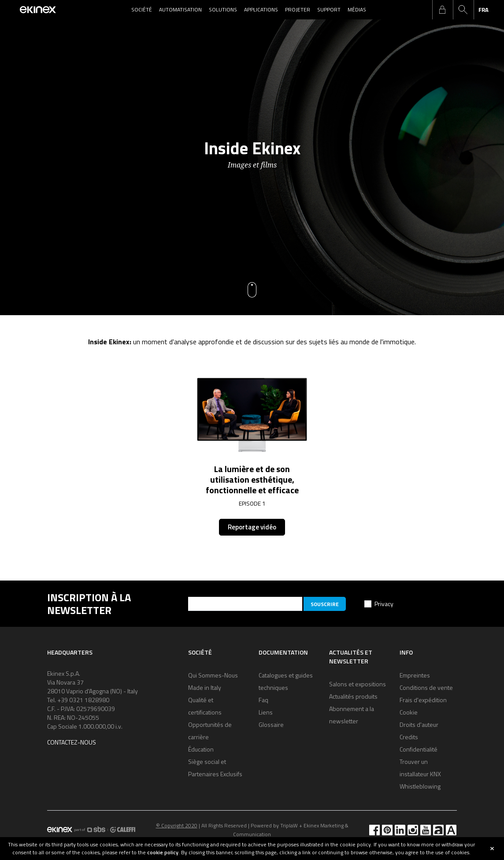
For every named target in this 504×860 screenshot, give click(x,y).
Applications (261, 9)
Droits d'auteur (419, 724)
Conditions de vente (426, 687)
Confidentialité (419, 749)
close (492, 849)
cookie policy (163, 852)
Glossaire (271, 724)
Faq (263, 700)
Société (142, 9)
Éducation (201, 749)
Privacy (384, 604)
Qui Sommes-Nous (213, 675)
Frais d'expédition (423, 700)
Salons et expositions (358, 684)
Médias (357, 9)
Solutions (223, 9)
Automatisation (180, 9)
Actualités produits (353, 696)
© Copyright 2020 (177, 825)
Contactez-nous (72, 742)
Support (329, 9)
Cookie (409, 712)
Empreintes (415, 675)
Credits (409, 737)
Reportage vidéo (252, 527)
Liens (266, 712)
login (442, 10)
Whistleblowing (420, 786)
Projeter (298, 9)
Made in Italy (205, 687)
